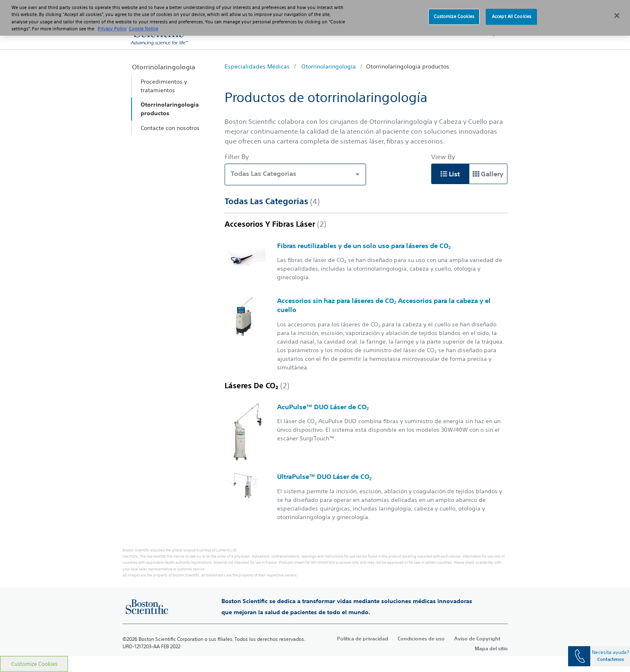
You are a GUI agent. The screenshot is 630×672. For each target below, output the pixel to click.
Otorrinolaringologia (329, 66)
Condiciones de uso (421, 638)
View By (443, 157)
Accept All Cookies (512, 12)
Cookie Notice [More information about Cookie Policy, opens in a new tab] (143, 24)
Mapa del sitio (491, 648)
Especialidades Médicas (257, 66)
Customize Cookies (34, 664)
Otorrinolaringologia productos (408, 66)
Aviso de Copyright (477, 638)
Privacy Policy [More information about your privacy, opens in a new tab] (112, 24)
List (450, 174)
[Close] (617, 11)
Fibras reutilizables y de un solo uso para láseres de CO (364, 246)
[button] (491, 33)
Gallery (488, 174)
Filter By (237, 157)
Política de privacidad (363, 638)
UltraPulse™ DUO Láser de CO (324, 476)
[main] (315, 353)
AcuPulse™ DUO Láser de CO (323, 407)
